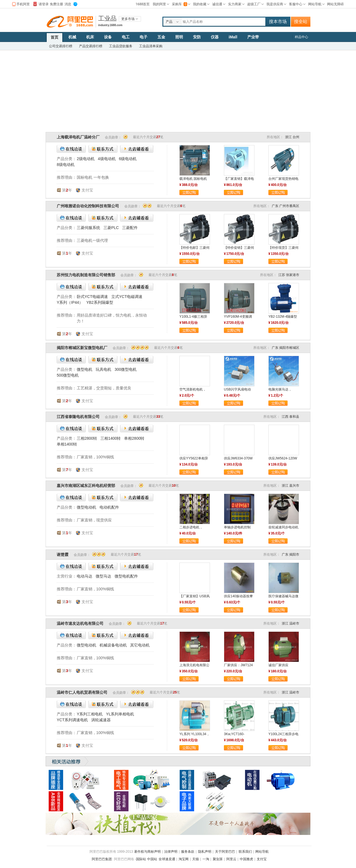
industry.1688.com (110, 25)
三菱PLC (111, 228)
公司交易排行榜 (61, 46)
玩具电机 (103, 369)
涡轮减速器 (101, 720)
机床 (90, 37)
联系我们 (245, 852)
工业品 (107, 19)
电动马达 (85, 576)
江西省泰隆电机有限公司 (78, 417)
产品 (169, 22)
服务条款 (188, 852)
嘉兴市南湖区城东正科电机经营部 (86, 486)
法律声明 (171, 852)
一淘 (206, 859)
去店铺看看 (137, 149)
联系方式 (103, 149)
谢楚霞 (63, 554)
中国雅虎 (246, 859)
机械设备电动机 (113, 645)
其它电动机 (140, 645)
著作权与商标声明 (147, 852)
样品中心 (301, 37)
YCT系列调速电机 (72, 720)
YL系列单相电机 (120, 714)
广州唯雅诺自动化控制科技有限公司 (88, 206)
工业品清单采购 (151, 46)
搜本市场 (278, 22)
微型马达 (103, 576)
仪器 (215, 37)
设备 (108, 37)
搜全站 (301, 22)
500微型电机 (68, 375)
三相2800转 (87, 438)
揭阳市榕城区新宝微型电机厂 (82, 348)
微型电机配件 (126, 576)
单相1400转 (67, 444)
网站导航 (262, 852)
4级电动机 (107, 159)
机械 (72, 37)
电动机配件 (109, 507)
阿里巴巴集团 (102, 859)
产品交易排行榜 (91, 46)
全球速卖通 (167, 859)
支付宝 (262, 859)
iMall (233, 37)
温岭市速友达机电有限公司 (80, 623)
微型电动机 (86, 507)
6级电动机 (128, 159)
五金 (161, 37)
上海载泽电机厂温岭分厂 (78, 137)
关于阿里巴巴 (225, 852)
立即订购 (189, 192)
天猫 (196, 859)
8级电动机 (66, 165)
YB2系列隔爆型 (100, 302)
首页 (55, 37)
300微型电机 (126, 369)
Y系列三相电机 (90, 714)
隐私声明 (205, 852)
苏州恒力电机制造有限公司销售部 (86, 275)
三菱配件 (130, 228)
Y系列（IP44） (70, 302)
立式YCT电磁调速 (127, 297)
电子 (144, 37)
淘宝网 (184, 859)
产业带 (253, 37)
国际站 (141, 859)
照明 (179, 37)
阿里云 (231, 859)
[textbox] (223, 22)
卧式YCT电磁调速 (92, 297)
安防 (197, 37)
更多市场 (128, 19)
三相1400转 (111, 438)
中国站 (152, 859)
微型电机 (85, 369)
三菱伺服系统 (88, 228)
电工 (126, 37)
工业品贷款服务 (121, 46)
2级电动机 (86, 159)
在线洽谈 (71, 149)
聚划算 (218, 859)
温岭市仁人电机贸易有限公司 (82, 692)
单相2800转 (134, 438)
